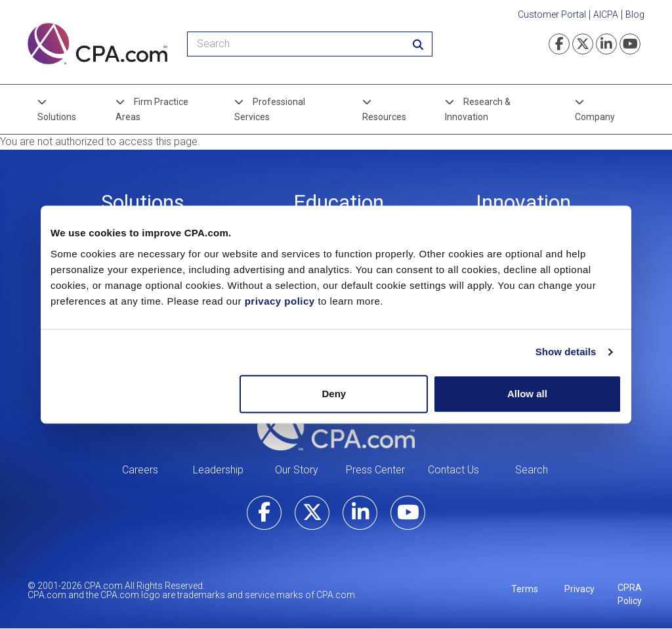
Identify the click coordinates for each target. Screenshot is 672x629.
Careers (140, 470)
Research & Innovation (478, 109)
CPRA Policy (630, 594)
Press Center (375, 470)
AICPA (606, 14)
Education (339, 202)
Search (532, 470)
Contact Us (453, 470)
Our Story (297, 470)
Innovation (523, 202)
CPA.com (336, 427)
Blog (635, 14)
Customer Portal (552, 14)
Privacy (579, 589)
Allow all (527, 394)
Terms (525, 589)
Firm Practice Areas (152, 109)
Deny (334, 394)
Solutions (57, 117)
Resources (384, 117)
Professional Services (270, 109)
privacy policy (280, 301)
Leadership (218, 470)
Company (595, 117)
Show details (566, 352)
